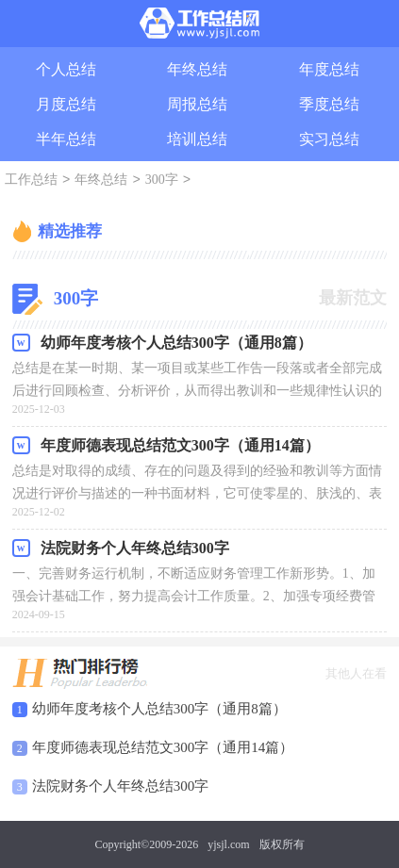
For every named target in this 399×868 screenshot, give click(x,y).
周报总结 (197, 104)
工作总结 (31, 180)
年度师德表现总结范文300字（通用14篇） (163, 747)
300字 (162, 180)
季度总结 (329, 104)
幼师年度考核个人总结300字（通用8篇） (159, 709)
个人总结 (66, 69)
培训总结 (197, 139)
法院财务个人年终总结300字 (121, 786)
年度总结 (329, 69)
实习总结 (329, 139)
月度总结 (66, 104)
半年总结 (66, 139)
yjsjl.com (228, 844)
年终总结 (197, 69)
